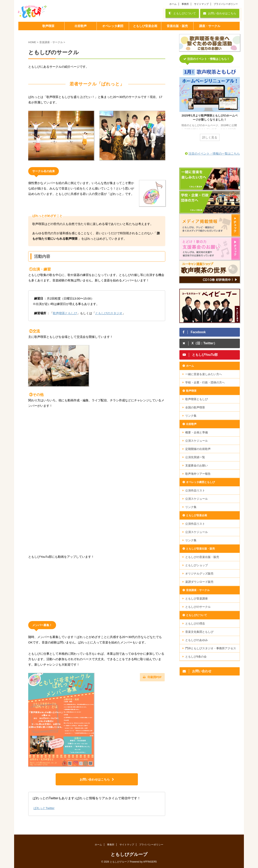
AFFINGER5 (150, 862)
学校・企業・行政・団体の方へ (205, 382)
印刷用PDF (152, 677)
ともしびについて (182, 13)
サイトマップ (201, 4)
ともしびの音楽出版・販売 (202, 557)
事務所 (185, 4)
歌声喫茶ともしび (65, 313)
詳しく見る (210, 137)
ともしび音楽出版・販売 (200, 549)
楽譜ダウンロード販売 (199, 582)
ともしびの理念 (195, 623)
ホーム (173, 4)
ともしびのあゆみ (197, 640)
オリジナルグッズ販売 (199, 573)
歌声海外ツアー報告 (198, 474)
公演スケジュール (197, 441)
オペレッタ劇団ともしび (200, 482)
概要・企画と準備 (197, 432)
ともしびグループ (129, 854)
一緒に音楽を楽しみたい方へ (204, 374)
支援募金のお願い (197, 465)
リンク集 (191, 416)
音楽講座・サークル (198, 590)
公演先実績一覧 (195, 457)
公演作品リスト (195, 490)
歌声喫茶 (191, 391)
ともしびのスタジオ (109, 313)
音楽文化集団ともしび (199, 632)
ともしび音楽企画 (197, 515)
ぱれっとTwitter (44, 808)
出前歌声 (191, 424)
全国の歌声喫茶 (195, 407)
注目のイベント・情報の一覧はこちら (214, 154)
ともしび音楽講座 (197, 598)
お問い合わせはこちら (220, 13)
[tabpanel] (210, 106)
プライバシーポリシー (226, 4)
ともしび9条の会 (196, 657)
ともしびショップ (197, 565)
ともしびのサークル (198, 607)
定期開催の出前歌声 (198, 449)
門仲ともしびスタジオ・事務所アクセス (211, 648)
